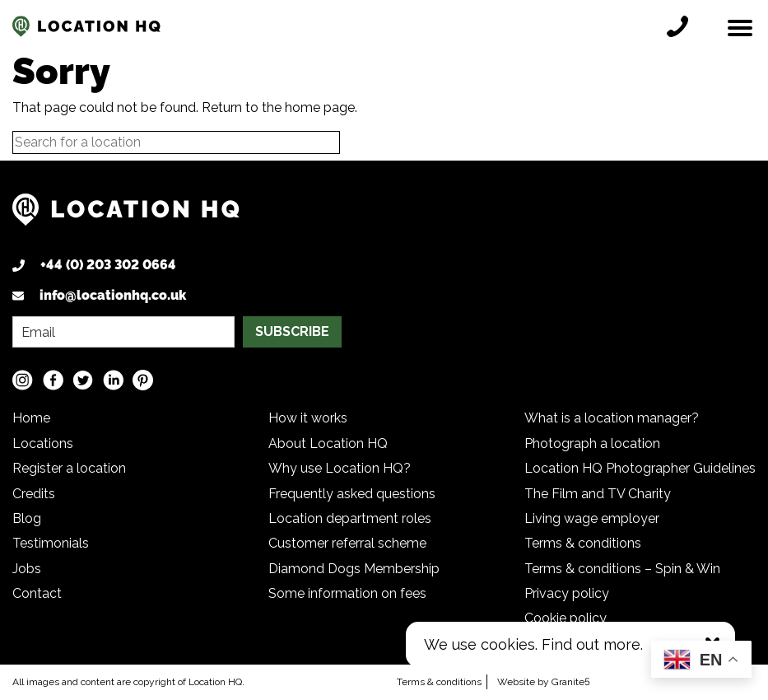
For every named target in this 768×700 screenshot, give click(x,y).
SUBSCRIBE (292, 331)
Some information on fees (347, 593)
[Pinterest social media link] (143, 380)
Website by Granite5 (544, 682)
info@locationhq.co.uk (113, 295)
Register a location (69, 468)
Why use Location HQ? (340, 468)
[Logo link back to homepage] (126, 216)
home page (320, 107)
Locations (43, 443)
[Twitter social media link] (83, 380)
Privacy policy (567, 593)
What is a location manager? (612, 418)
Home (31, 418)
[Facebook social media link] (53, 380)
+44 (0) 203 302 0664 (108, 265)
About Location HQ (328, 443)
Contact (37, 593)
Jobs (27, 569)
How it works (308, 418)
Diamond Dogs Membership (354, 569)
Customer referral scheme (347, 543)
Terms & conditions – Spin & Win (622, 569)
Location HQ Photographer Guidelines (640, 468)
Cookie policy (566, 618)
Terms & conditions (583, 543)
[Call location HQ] (682, 26)
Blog (27, 518)
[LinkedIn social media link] (113, 380)
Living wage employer (592, 518)
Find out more (591, 644)
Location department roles (350, 518)
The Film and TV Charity (598, 494)
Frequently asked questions (352, 494)
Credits (34, 494)
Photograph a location (592, 443)
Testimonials (51, 543)
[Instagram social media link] (23, 380)
